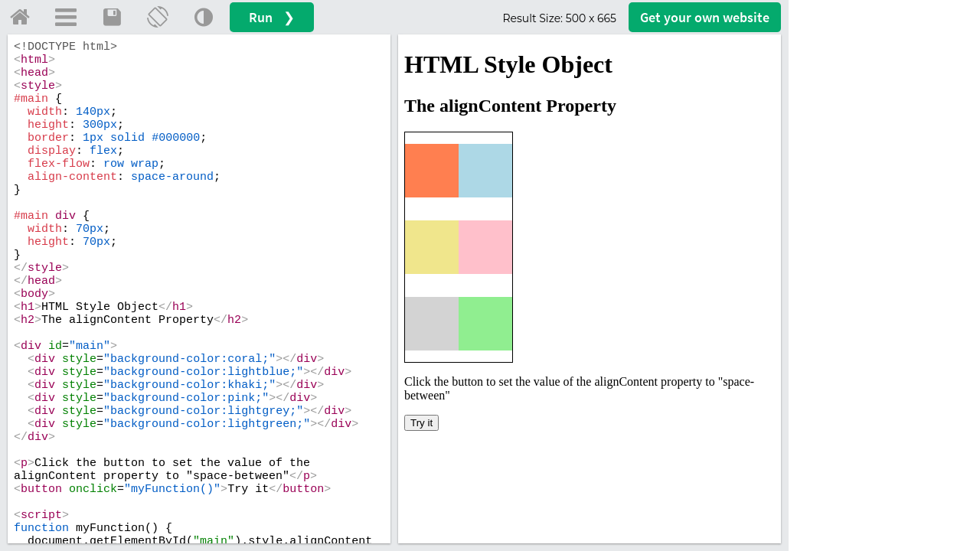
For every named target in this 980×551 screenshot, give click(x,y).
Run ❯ (272, 17)
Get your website (705, 17)
